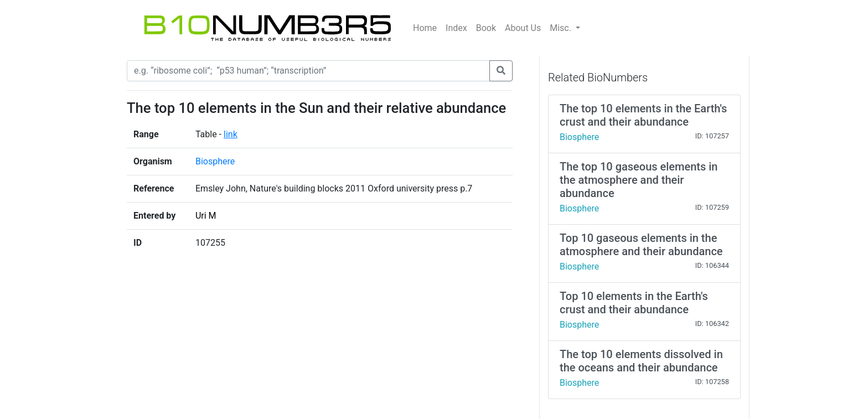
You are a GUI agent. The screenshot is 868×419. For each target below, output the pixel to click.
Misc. (562, 28)
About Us (523, 28)
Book (486, 28)
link (231, 134)
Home (425, 28)
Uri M (206, 216)
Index (456, 28)
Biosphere (215, 161)
